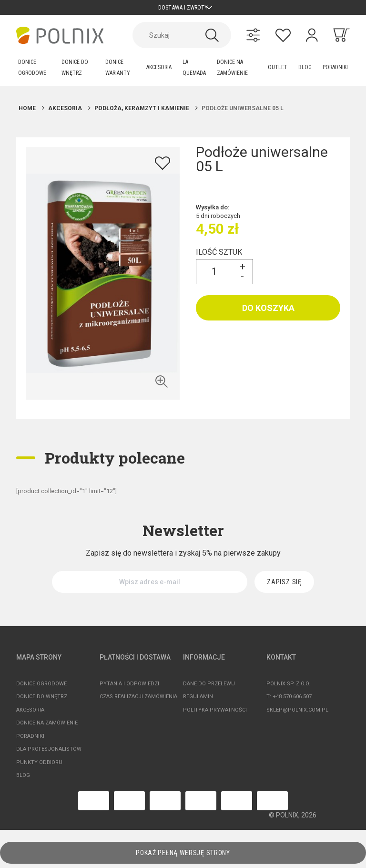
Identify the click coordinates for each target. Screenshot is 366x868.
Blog (23, 780)
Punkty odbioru (39, 766)
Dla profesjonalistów (49, 753)
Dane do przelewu (209, 687)
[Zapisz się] (284, 586)
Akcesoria (30, 714)
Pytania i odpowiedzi (129, 687)
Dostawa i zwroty (183, 9)
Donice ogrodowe (41, 687)
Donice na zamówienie (47, 727)
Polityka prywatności (215, 714)
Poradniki (30, 740)
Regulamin (198, 701)
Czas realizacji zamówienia (138, 701)
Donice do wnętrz (42, 701)
